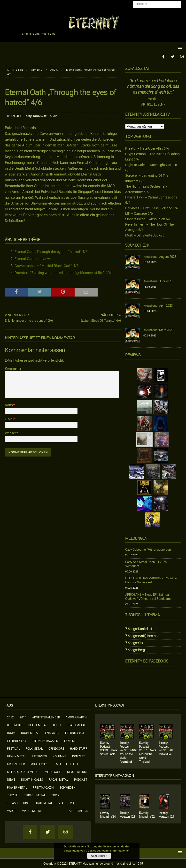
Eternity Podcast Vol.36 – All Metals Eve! (166, 748)
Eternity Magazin (45, 740)
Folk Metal (34, 748)
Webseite (12, 433)
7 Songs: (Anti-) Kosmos (142, 636)
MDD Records (40, 764)
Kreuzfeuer (16, 764)
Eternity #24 (16, 740)
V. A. (61, 803)
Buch (57, 725)
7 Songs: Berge (136, 650)
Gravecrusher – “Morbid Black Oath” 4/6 (46, 266)
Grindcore (56, 748)
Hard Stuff (79, 748)
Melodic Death (67, 764)
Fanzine (70, 740)
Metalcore (53, 772)
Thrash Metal (35, 795)
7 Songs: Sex (134, 643)
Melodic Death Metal (23, 772)
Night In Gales (32, 779)
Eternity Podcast (110, 705)
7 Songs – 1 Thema (142, 615)
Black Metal (38, 725)
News (11, 779)
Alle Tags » (78, 811)
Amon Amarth (76, 717)
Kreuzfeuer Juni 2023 (158, 281)
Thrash (13, 795)
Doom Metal (30, 733)
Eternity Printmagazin (115, 775)
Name (9, 405)
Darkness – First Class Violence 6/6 (152, 208)
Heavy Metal (17, 756)
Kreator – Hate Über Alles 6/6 (147, 148)
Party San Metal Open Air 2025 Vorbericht (146, 564)
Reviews (37, 69)
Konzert (79, 756)
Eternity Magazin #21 (167, 815)
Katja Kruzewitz (36, 116)
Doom (11, 733)
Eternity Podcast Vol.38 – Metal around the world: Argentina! (128, 752)
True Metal (44, 803)
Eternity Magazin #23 (128, 815)
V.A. (73, 803)
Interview (39, 756)
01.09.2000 (15, 116)
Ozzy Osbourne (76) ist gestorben (148, 549)
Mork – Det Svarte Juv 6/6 (145, 235)
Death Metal (76, 725)
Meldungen (136, 538)
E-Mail (9, 419)
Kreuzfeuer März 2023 (158, 330)
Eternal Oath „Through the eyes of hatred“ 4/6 (51, 251)
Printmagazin (43, 787)
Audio (54, 116)
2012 (10, 717)
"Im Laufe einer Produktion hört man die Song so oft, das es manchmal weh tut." (153, 86)
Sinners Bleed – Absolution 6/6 (148, 219)
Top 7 (55, 795)
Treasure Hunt (18, 803)
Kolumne (60, 756)
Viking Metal (32, 811)
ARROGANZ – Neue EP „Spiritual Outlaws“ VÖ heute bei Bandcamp (148, 596)
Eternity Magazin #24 (108, 815)
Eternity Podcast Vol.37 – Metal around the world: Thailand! (148, 752)
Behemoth (15, 725)
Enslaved (52, 733)
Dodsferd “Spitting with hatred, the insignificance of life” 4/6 (63, 273)
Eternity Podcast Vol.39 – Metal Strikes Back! (109, 748)
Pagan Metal (58, 779)
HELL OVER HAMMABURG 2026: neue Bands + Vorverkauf (151, 580)
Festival (13, 748)
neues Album (77, 772)
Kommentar (14, 368)
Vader (12, 811)
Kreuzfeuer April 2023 (158, 305)
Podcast (81, 779)
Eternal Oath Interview (32, 259)
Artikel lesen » (153, 104)
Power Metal (17, 787)
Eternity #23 (75, 733)
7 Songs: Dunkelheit (139, 628)
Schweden (68, 787)
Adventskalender (46, 717)
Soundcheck (137, 245)
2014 (23, 717)
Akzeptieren (99, 856)
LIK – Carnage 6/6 (139, 213)
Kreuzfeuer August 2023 (160, 256)
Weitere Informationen (116, 851)
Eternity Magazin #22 (147, 815)
